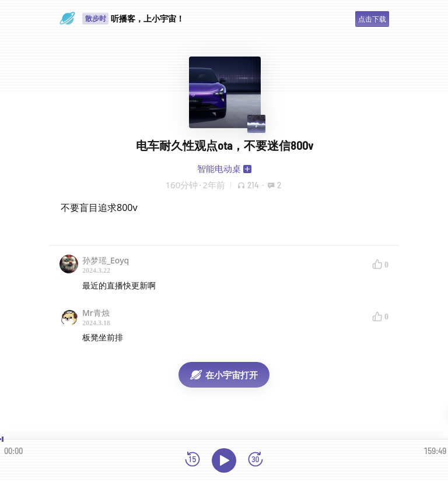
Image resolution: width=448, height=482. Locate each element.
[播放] (224, 460)
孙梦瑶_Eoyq (106, 260)
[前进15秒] (256, 460)
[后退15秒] (192, 460)
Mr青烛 (96, 313)
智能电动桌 (219, 168)
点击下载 (372, 19)
